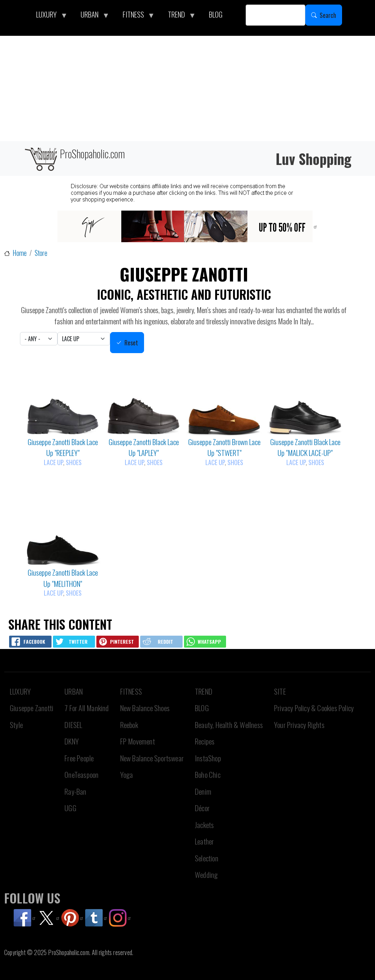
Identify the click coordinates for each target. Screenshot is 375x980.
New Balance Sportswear (152, 758)
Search (328, 15)
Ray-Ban (75, 791)
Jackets (204, 825)
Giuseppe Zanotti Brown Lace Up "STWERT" (224, 447)
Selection (207, 858)
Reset (131, 343)
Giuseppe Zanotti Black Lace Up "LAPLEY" (144, 447)
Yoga (127, 774)
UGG (70, 808)
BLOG (202, 708)
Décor (202, 808)
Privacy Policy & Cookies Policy (314, 708)
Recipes (205, 741)
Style (16, 725)
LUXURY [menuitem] (48, 16)
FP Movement (138, 741)
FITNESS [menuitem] (135, 16)
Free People (79, 758)
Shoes (74, 462)
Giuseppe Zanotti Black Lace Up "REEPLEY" (63, 447)
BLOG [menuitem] (216, 14)
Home (20, 253)
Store (41, 253)
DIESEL (73, 725)
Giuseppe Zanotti (32, 708)
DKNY (72, 741)
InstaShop (208, 758)
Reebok (129, 725)
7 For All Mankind (87, 708)
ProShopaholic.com (74, 158)
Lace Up (53, 462)
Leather (204, 841)
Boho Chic (208, 774)
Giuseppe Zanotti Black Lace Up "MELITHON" (63, 578)
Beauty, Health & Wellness (229, 725)
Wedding (206, 875)
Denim (203, 791)
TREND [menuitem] (178, 16)
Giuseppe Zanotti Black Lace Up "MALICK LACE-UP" (305, 447)
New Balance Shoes (145, 708)
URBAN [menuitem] (91, 16)
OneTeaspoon (81, 774)
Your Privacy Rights (299, 725)
